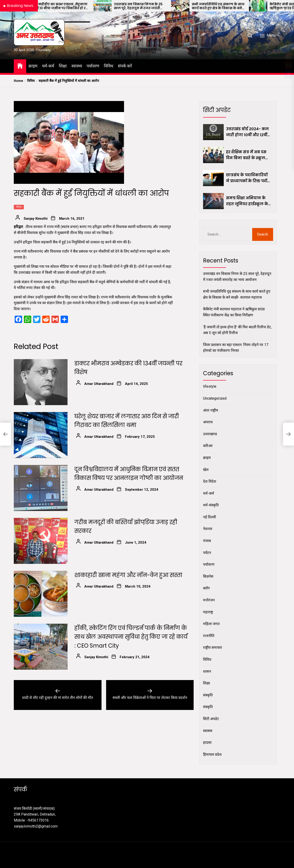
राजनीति (209, 636)
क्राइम (33, 66)
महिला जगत (211, 624)
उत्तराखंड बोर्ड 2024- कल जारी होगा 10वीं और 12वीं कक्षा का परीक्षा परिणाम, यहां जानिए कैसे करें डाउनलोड (247, 132)
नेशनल (208, 529)
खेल (206, 470)
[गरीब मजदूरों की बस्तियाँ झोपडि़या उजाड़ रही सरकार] (41, 541)
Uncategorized (215, 398)
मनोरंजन (209, 600)
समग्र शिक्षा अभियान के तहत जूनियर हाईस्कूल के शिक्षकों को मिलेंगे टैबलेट (247, 201)
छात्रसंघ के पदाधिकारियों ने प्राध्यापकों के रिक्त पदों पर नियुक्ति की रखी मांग (247, 178)
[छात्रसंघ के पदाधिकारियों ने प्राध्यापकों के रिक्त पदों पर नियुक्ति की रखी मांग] (213, 178)
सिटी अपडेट (211, 719)
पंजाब (207, 541)
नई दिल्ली (209, 517)
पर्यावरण (93, 66)
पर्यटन (207, 553)
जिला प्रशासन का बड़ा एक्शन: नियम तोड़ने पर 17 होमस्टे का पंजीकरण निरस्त (236, 348)
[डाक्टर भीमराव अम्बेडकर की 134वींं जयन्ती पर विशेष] (41, 382)
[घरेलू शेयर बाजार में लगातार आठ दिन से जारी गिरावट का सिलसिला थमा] (41, 435)
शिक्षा (63, 66)
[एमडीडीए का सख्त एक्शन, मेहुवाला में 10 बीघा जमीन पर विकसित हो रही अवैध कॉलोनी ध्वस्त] (39, 6)
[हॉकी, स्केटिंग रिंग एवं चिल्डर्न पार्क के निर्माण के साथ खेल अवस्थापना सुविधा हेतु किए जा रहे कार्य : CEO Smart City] (41, 647)
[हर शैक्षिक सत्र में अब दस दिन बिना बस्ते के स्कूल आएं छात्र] (213, 155)
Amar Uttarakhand (99, 384)
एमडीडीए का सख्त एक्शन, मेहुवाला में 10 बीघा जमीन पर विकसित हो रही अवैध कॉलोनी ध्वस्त (76, 6)
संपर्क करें (125, 66)
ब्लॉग (206, 588)
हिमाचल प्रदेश (212, 754)
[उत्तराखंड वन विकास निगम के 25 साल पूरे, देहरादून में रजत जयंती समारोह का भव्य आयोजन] (116, 6)
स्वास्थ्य (77, 66)
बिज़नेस (208, 576)
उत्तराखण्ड (210, 434)
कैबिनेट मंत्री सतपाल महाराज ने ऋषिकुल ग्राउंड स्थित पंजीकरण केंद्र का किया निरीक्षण (234, 312)
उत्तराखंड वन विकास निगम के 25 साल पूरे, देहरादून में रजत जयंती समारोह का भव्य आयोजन (152, 6)
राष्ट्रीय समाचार (213, 647)
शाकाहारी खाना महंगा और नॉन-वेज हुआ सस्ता (128, 575)
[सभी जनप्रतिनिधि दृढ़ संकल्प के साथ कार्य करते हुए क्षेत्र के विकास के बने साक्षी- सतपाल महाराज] (194, 6)
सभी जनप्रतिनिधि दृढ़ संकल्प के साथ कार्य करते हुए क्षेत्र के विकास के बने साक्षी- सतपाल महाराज (232, 6)
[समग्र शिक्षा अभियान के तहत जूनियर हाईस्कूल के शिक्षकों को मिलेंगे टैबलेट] (213, 201)
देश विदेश (210, 481)
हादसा (207, 743)
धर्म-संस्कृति (211, 505)
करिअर (208, 446)
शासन (207, 671)
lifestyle (210, 386)
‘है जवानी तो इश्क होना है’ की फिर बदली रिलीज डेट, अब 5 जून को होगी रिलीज (237, 330)
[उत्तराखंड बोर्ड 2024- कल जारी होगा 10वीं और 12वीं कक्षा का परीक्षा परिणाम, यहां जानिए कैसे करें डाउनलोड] (213, 132)
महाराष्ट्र (208, 612)
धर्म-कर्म (48, 66)
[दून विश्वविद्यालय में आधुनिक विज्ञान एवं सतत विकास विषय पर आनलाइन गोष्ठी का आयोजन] (41, 488)
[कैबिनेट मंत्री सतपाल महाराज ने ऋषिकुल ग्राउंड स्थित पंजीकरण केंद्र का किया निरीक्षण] (272, 6)
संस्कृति (208, 695)
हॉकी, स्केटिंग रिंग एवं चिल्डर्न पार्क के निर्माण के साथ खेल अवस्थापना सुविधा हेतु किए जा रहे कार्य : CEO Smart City (131, 637)
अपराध (208, 422)
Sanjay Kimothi (36, 219)
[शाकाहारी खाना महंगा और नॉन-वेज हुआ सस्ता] (41, 594)
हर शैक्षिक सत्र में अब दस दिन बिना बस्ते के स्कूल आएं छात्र (246, 155)
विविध (109, 66)
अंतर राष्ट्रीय (211, 410)
